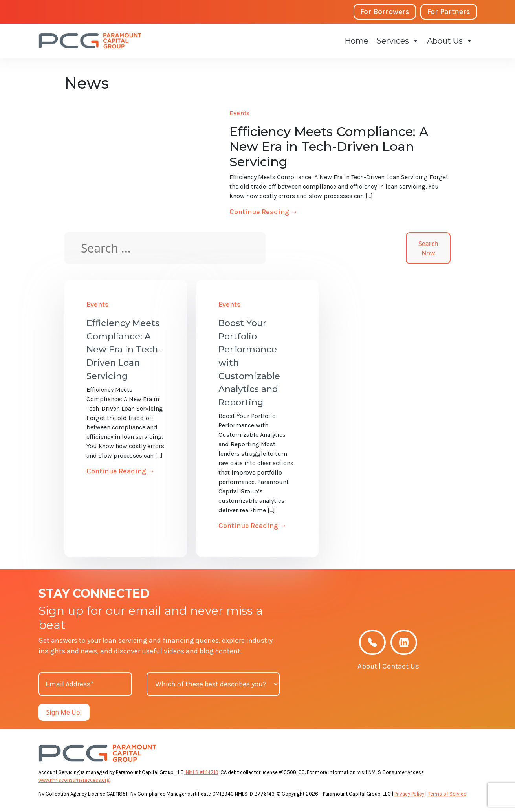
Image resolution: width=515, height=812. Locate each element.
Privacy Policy (409, 794)
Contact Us (401, 666)
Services (398, 41)
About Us (450, 41)
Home (356, 41)
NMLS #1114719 (202, 772)
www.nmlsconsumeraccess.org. (74, 780)
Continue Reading (264, 212)
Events (239, 113)
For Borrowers (385, 12)
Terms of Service (447, 794)
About (367, 666)
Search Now (428, 248)
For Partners (449, 12)
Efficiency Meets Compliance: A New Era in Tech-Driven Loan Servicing (124, 349)
